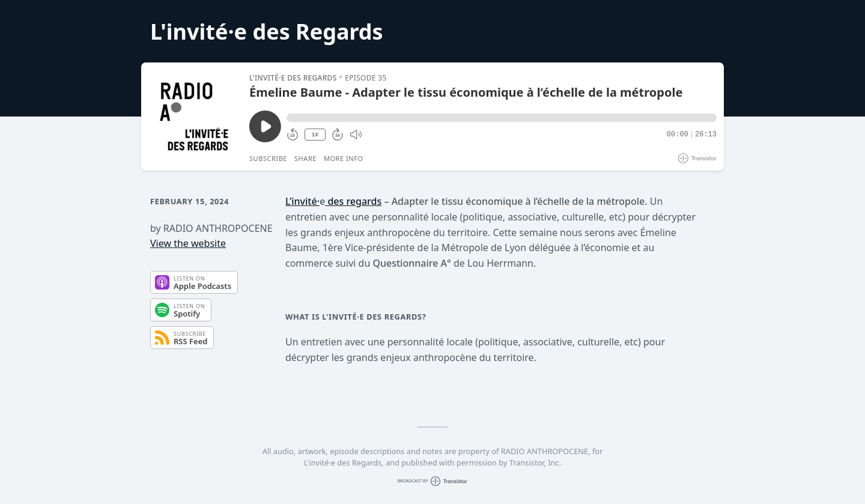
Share (305, 158)
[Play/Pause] (195, 117)
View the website (188, 243)
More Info (344, 158)
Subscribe (268, 158)
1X (315, 135)
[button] (502, 118)
